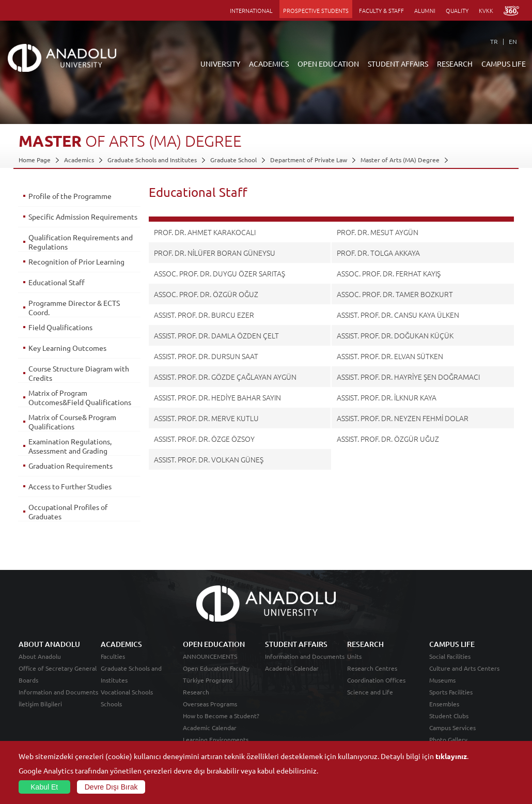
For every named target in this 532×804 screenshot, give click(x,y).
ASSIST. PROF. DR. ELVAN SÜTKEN (390, 356)
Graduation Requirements (71, 478)
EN (513, 41)
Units (354, 666)
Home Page (35, 160)
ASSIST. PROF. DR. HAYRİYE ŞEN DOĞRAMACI (408, 377)
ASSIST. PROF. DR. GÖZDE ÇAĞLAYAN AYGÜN (225, 377)
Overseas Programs (210, 713)
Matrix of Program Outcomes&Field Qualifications (58, 406)
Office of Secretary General (58, 677)
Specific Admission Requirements (59, 221)
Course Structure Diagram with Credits (79, 377)
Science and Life (370, 701)
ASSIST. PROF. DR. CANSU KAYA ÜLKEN (398, 315)
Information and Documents (58, 701)
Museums (442, 689)
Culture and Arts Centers (464, 677)
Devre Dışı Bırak (111, 787)
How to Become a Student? (221, 725)
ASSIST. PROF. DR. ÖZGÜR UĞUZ (388, 439)
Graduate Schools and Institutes (152, 160)
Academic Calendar (210, 737)
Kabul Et (44, 787)
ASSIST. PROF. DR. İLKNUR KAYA (387, 397)
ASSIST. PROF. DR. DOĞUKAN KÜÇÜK (395, 335)
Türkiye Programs (208, 689)
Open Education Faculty (216, 677)
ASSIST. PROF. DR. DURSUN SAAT (206, 356)
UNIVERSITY (220, 64)
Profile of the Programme (70, 196)
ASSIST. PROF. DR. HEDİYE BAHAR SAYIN (217, 397)
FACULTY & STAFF (381, 10)
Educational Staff (57, 286)
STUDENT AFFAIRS (398, 64)
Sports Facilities (451, 701)
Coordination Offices (376, 689)
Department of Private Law (309, 160)
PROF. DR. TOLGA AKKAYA (378, 253)
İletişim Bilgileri (40, 713)
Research (196, 701)
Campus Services (452, 737)
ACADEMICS (269, 64)
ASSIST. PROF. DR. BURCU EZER (204, 315)
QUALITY (457, 10)
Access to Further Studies (70, 499)
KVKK (486, 10)
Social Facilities (450, 666)
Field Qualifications (60, 331)
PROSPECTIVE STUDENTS (316, 10)
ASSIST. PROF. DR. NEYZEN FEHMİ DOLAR (403, 418)
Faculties (113, 666)
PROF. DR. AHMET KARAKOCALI (205, 232)
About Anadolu (40, 666)
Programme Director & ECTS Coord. (74, 311)
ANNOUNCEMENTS (210, 666)
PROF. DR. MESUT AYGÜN (378, 232)
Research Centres (372, 677)
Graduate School (233, 160)
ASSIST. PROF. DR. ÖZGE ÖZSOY (204, 439)
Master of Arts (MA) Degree (400, 160)
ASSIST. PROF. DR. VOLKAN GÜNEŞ (209, 459)
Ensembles (444, 713)
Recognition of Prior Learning (76, 265)
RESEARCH (455, 64)
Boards (28, 689)
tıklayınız (451, 756)
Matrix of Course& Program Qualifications (72, 435)
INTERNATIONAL (251, 10)
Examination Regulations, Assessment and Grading (70, 459)
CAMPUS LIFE (504, 64)
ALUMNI (425, 10)
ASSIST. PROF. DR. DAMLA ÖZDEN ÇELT (216, 335)
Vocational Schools (127, 701)
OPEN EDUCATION (328, 64)
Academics (79, 160)
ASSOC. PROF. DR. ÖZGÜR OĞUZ (206, 294)
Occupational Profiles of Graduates (68, 524)
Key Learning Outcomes (67, 351)
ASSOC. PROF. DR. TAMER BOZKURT (395, 294)
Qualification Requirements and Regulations (74, 245)
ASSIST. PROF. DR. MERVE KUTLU (206, 418)
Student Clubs (449, 725)
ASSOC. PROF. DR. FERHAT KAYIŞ (389, 273)
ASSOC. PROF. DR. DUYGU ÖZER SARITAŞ (220, 273)
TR (494, 41)
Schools (111, 713)
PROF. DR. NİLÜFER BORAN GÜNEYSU (215, 253)
